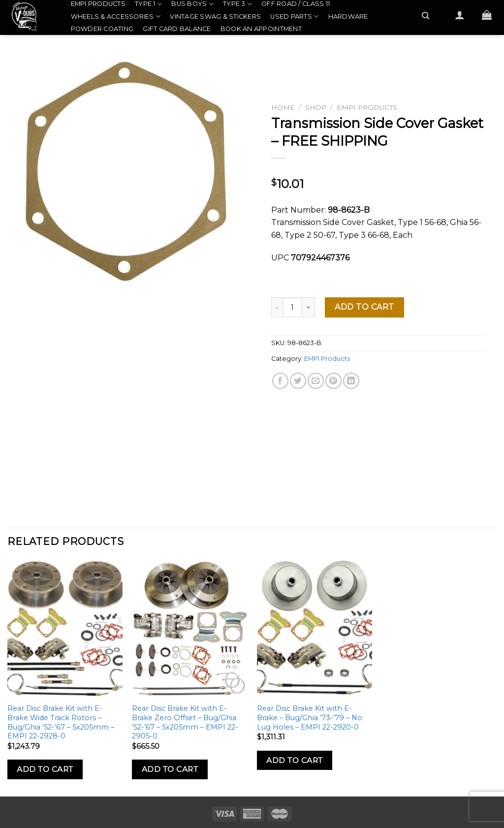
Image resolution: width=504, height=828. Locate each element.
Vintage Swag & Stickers (215, 16)
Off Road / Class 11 (296, 4)
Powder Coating (102, 29)
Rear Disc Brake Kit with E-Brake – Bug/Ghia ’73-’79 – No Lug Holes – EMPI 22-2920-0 (310, 717)
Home (283, 107)
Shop (316, 107)
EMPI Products (98, 4)
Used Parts (294, 16)
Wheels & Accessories (116, 16)
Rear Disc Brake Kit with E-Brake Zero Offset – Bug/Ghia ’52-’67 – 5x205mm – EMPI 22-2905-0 (185, 722)
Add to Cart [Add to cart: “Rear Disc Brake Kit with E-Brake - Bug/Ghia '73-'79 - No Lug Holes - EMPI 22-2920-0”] (294, 760)
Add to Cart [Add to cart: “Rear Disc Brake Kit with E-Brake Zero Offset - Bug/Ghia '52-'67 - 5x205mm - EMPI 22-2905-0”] (170, 769)
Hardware (348, 16)
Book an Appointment (261, 29)
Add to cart (364, 307)
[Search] (426, 16)
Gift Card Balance (177, 29)
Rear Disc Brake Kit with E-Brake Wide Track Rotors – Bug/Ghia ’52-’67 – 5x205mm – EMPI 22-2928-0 (61, 722)
